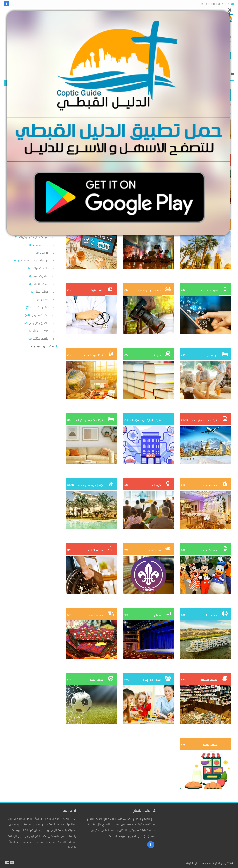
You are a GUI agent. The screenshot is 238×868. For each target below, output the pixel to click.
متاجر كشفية (39, 276)
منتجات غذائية (38, 339)
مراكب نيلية (40, 292)
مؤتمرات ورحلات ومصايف (30, 261)
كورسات (42, 253)
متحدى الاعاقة (38, 284)
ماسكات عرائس (37, 268)
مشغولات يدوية (37, 307)
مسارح (43, 300)
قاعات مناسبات (38, 245)
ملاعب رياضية (39, 331)
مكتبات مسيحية (37, 315)
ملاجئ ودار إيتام (36, 323)
